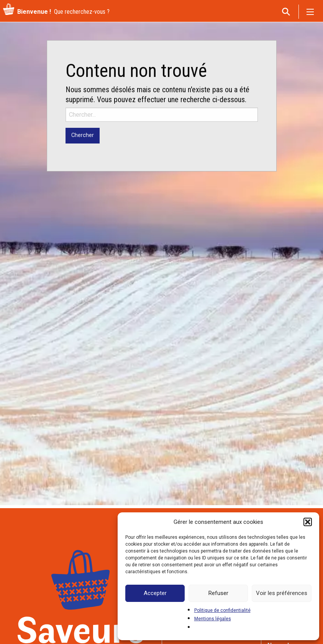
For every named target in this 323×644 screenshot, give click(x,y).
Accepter (155, 593)
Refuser (218, 593)
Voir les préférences (282, 593)
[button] (308, 522)
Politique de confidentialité (222, 610)
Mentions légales (213, 619)
